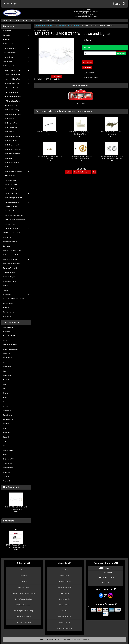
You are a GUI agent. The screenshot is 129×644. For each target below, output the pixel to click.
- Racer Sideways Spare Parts (16, 198)
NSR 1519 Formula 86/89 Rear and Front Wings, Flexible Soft (16, 539)
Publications (16, 294)
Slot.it (5, 455)
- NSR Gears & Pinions (11, 123)
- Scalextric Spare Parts (16, 207)
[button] (119, 4)
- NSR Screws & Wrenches (12, 149)
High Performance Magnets (12, 250)
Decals (16, 286)
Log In (14, 4)
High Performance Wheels (16, 264)
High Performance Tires (16, 259)
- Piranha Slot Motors (10, 180)
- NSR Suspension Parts (11, 154)
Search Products (44, 20)
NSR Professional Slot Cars (23, 599)
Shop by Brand (14, 20)
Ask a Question (88, 62)
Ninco (5, 384)
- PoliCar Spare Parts (16, 185)
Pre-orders (16, 40)
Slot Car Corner (8, 450)
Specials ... (7, 308)
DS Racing (6, 354)
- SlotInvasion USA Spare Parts (13, 215)
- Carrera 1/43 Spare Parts (16, 79)
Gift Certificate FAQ (64, 617)
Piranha (6, 393)
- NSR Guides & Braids (11, 127)
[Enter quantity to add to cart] (100, 53)
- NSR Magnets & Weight (12, 136)
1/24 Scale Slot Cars (16, 48)
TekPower (6, 477)
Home (6, 4)
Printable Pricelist (64, 605)
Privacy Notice (64, 593)
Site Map (65, 611)
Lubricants (7, 246)
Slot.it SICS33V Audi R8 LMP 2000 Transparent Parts (16, 501)
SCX (5, 441)
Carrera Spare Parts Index (23, 617)
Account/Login (64, 570)
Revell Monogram (9, 419)
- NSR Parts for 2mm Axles (16, 171)
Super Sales (7, 31)
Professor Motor (8, 402)
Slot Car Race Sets (16, 44)
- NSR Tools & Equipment (12, 163)
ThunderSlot (7, 481)
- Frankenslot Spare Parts (12, 92)
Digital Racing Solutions (11, 349)
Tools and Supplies (9, 272)
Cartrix (5, 340)
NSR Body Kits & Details (74, 26)
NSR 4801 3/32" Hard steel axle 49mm (50, 132)
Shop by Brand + (11, 323)
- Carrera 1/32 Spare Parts (16, 75)
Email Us (106, 583)
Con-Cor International (10, 345)
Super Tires (7, 472)
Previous (68, 172)
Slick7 (5, 446)
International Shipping (64, 587)
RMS (5, 428)
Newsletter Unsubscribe (64, 628)
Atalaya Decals (8, 327)
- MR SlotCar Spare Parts (16, 101)
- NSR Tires (7, 158)
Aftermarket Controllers (11, 242)
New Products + (11, 487)
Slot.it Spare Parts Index (23, 622)
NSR (5, 389)
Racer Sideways (8, 415)
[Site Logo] (22, 12)
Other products (81, 104)
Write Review (87, 67)
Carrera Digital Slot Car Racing (23, 611)
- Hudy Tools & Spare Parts (12, 97)
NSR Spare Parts (60, 26)
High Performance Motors (16, 255)
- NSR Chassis (8, 119)
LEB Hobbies (7, 376)
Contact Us (56, 20)
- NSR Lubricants (9, 132)
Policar (5, 397)
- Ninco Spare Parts (10, 176)
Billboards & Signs (9, 277)
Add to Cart (121, 53)
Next (94, 172)
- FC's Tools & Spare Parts (16, 88)
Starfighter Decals (9, 468)
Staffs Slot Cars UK (9, 463)
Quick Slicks (7, 411)
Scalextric (6, 437)
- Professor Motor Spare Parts (13, 189)
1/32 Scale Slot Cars (16, 53)
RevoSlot (6, 424)
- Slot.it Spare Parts (16, 211)
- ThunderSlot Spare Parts (16, 228)
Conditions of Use (64, 599)
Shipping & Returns (65, 582)
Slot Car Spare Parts (47, 26)
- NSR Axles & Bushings (11, 110)
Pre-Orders (25, 20)
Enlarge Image (56, 76)
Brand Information (23, 587)
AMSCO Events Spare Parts (16, 233)
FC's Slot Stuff (8, 358)
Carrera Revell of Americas (12, 336)
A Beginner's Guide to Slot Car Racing (23, 593)
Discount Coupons (65, 622)
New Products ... (8, 312)
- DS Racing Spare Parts (16, 83)
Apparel (6, 290)
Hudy (5, 371)
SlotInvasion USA (9, 459)
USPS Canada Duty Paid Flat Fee (14, 299)
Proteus (6, 406)
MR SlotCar (7, 380)
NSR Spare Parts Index (23, 605)
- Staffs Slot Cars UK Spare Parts (16, 220)
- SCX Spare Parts (9, 224)
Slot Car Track (16, 61)
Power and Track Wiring (16, 268)
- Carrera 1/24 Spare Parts (16, 70)
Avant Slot (6, 332)
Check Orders (64, 576)
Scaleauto (6, 433)
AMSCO (34, 20)
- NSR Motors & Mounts (11, 145)
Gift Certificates (8, 303)
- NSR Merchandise (10, 141)
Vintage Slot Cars (16, 57)
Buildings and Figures (10, 281)
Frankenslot (7, 367)
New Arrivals (16, 35)
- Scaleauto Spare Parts (16, 202)
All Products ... (8, 316)
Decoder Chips (8, 237)
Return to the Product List (82, 172)
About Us (23, 570)
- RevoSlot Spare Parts (16, 193)
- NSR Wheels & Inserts (11, 167)
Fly (4, 362)
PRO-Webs (85, 639)
